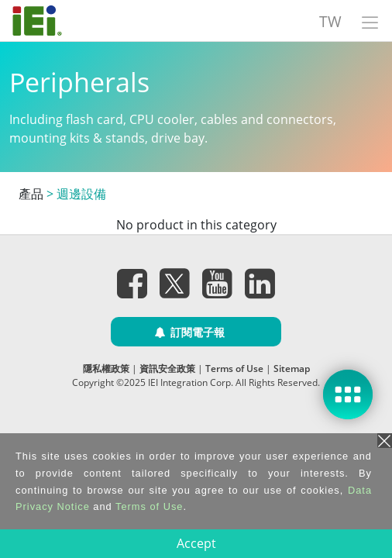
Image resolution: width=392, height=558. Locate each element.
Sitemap (292, 369)
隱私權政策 (106, 369)
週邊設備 (81, 194)
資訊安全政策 (167, 369)
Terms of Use (234, 369)
